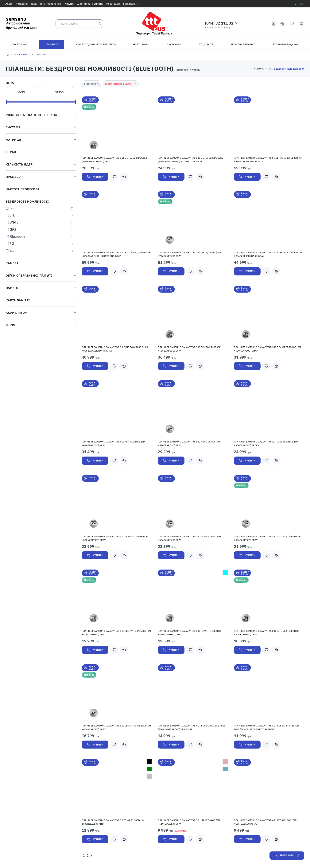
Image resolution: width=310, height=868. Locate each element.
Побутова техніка (243, 44)
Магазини (21, 4)
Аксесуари (174, 44)
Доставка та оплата (90, 4)
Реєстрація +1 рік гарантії (123, 4)
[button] (117, 125)
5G (12, 208)
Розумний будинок (286, 44)
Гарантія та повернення (46, 4)
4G (12, 251)
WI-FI (14, 222)
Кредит (69, 4)
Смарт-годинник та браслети (96, 44)
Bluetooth (17, 237)
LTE (12, 215)
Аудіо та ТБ (206, 44)
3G (12, 244)
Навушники (141, 44)
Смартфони (19, 44)
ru (294, 4)
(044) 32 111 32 (219, 23)
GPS (13, 230)
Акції (9, 4)
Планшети (52, 44)
